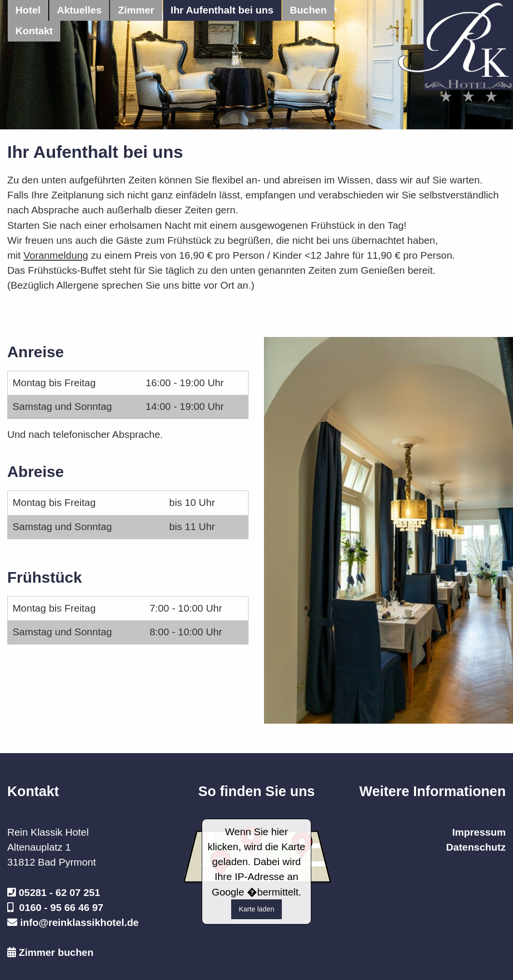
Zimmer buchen (56, 952)
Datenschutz (476, 847)
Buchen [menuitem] (308, 10)
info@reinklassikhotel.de (80, 922)
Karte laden (257, 909)
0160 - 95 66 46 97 (62, 907)
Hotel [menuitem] (28, 10)
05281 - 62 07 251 (60, 892)
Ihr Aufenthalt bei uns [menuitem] (222, 10)
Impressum (479, 832)
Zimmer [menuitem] (136, 10)
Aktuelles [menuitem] (79, 10)
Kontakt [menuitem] (34, 31)
